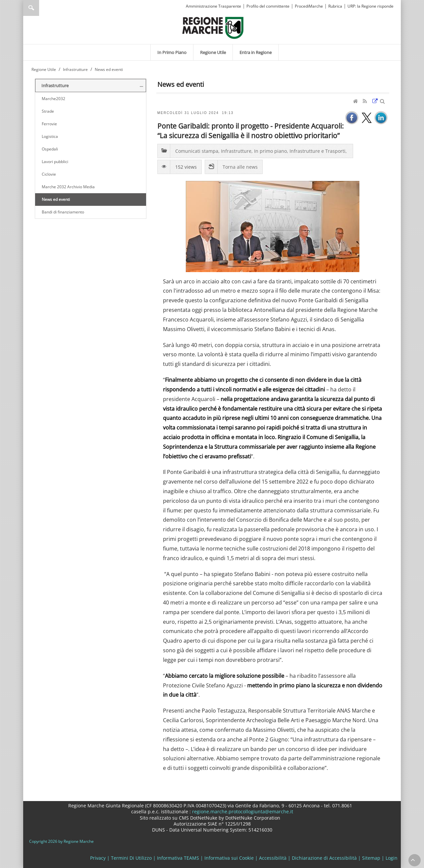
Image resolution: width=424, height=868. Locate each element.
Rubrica (335, 6)
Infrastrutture (236, 151)
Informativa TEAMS (178, 858)
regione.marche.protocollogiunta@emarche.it (242, 811)
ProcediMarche (309, 6)
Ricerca (31, 8)
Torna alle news (240, 167)
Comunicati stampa (197, 151)
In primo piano (270, 151)
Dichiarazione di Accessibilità (324, 858)
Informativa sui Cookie (229, 858)
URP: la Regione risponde (371, 6)
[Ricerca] (44, 8)
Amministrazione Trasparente (213, 6)
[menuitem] (172, 52)
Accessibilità (273, 858)
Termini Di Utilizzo (131, 858)
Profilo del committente (268, 6)
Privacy (98, 858)
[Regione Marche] (213, 27)
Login (392, 858)
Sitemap (371, 858)
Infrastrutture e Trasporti (318, 151)
